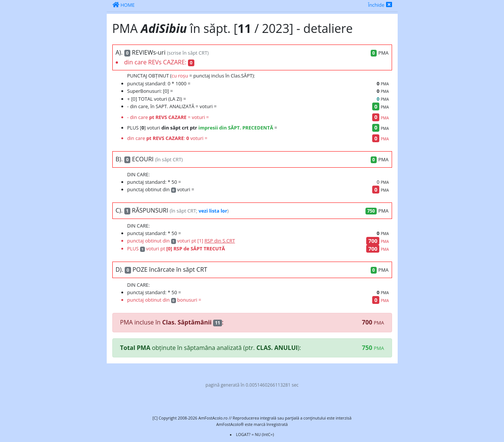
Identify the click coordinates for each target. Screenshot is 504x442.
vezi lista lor (213, 211)
